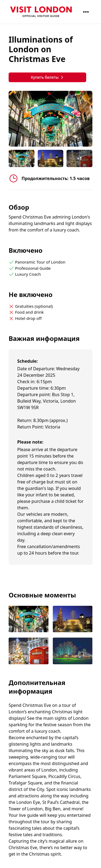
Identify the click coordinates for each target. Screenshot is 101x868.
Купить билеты (47, 77)
